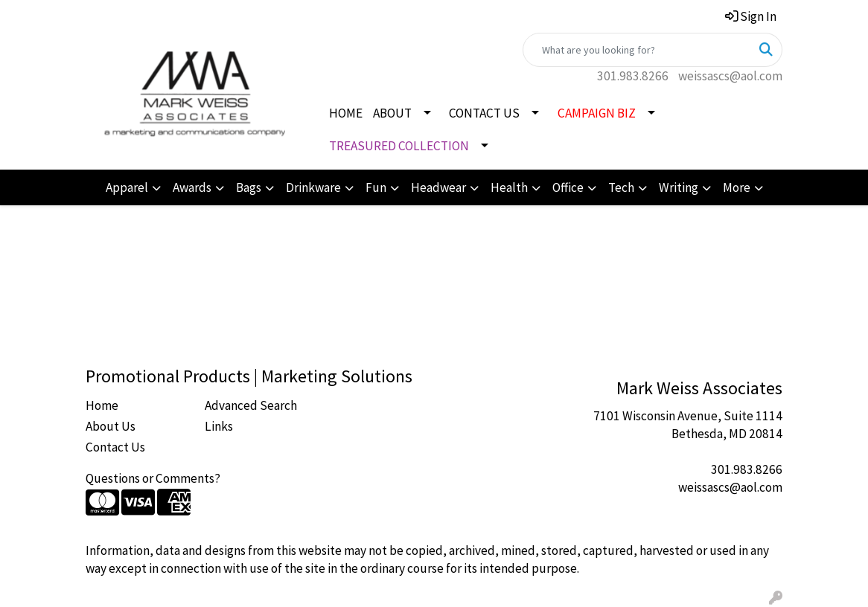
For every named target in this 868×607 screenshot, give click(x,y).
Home (102, 405)
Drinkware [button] (313, 187)
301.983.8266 (633, 76)
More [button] (737, 187)
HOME (346, 113)
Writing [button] (679, 187)
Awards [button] (192, 187)
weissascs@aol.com (730, 76)
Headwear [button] (438, 187)
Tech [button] (621, 187)
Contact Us (115, 447)
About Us (111, 426)
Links (219, 426)
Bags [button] (249, 187)
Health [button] (509, 187)
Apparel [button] (127, 187)
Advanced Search (251, 405)
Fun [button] (376, 187)
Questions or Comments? (153, 478)
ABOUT (392, 113)
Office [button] (568, 187)
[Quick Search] (637, 50)
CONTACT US (484, 113)
